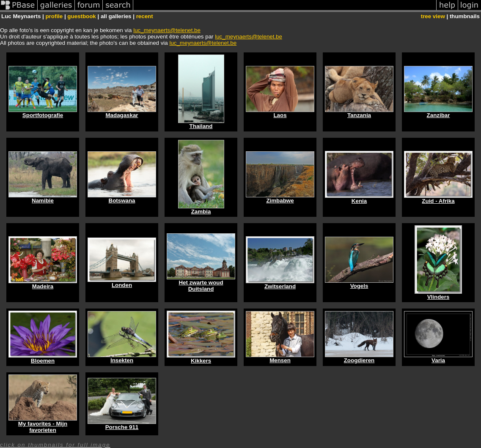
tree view (433, 16)
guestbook (81, 16)
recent (145, 16)
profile (54, 16)
